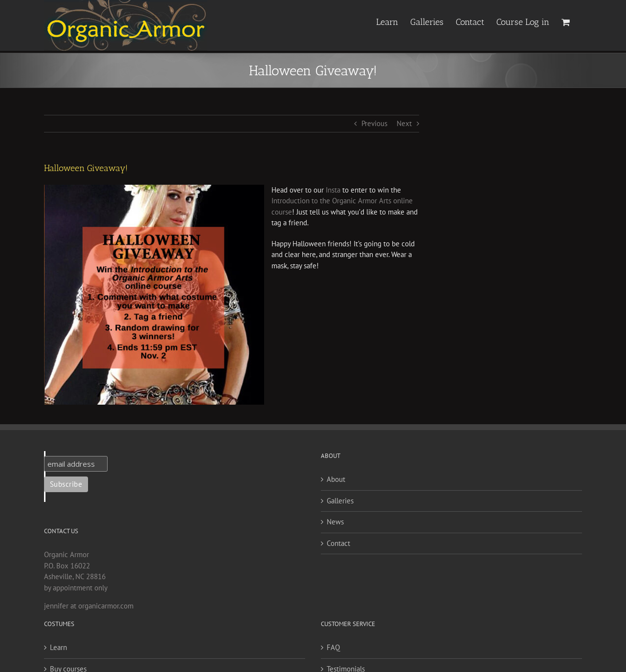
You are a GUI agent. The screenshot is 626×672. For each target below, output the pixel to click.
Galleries (340, 501)
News (335, 522)
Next (404, 123)
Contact (338, 543)
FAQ (333, 647)
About (336, 479)
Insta (333, 190)
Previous (374, 123)
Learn (58, 647)
